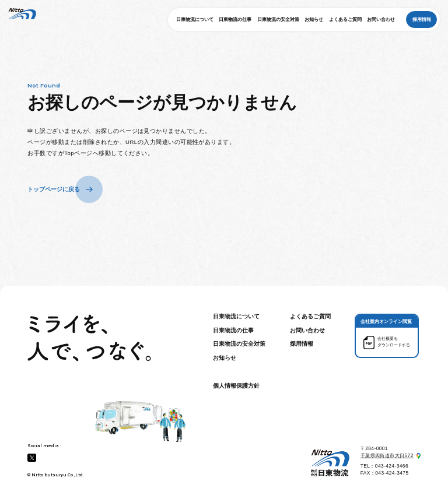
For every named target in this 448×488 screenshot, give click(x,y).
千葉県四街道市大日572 (387, 455)
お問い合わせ (381, 19)
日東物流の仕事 (235, 19)
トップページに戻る (54, 189)
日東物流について (195, 19)
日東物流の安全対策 (278, 19)
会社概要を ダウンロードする (394, 342)
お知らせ (314, 19)
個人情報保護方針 (236, 386)
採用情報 (422, 19)
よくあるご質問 (345, 19)
